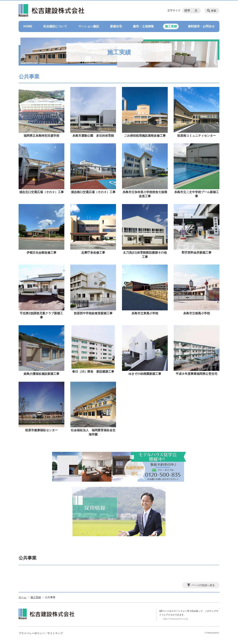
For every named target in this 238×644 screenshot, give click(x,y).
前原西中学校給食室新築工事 (93, 313)
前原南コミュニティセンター (197, 136)
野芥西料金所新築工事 (197, 253)
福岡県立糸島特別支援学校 (41, 136)
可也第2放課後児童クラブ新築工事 (41, 315)
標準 (187, 11)
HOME (28, 26)
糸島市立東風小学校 (145, 313)
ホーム (22, 597)
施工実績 (171, 26)
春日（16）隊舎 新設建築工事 (93, 372)
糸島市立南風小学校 (197, 313)
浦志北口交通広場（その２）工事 (41, 192)
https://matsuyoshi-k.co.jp (175, 619)
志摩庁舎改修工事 (93, 253)
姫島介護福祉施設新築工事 (41, 374)
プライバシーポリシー (32, 633)
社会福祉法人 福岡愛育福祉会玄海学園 (93, 432)
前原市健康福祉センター (41, 430)
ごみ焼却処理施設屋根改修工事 (145, 136)
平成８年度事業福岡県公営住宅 (197, 374)
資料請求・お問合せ (201, 26)
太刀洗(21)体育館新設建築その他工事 (145, 255)
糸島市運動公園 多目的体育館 (93, 136)
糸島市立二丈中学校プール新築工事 (197, 194)
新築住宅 (116, 26)
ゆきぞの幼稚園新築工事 (145, 374)
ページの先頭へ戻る (203, 585)
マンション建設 (89, 26)
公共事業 (28, 558)
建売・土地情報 (143, 26)
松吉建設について (55, 26)
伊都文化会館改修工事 (41, 253)
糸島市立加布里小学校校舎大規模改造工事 (145, 194)
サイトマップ (55, 633)
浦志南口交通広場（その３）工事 (93, 192)
